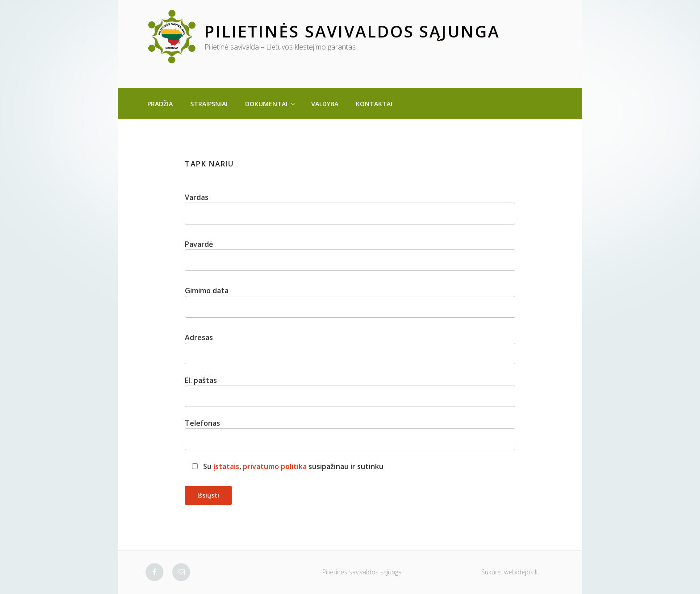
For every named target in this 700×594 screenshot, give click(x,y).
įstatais (226, 466)
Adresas (350, 348)
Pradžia (160, 104)
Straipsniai (209, 104)
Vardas (350, 208)
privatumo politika (275, 466)
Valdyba (325, 104)
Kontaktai (374, 104)
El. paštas (350, 391)
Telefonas (350, 434)
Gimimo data (350, 301)
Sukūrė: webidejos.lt (510, 572)
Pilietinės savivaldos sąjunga (352, 31)
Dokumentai (271, 104)
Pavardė (350, 255)
